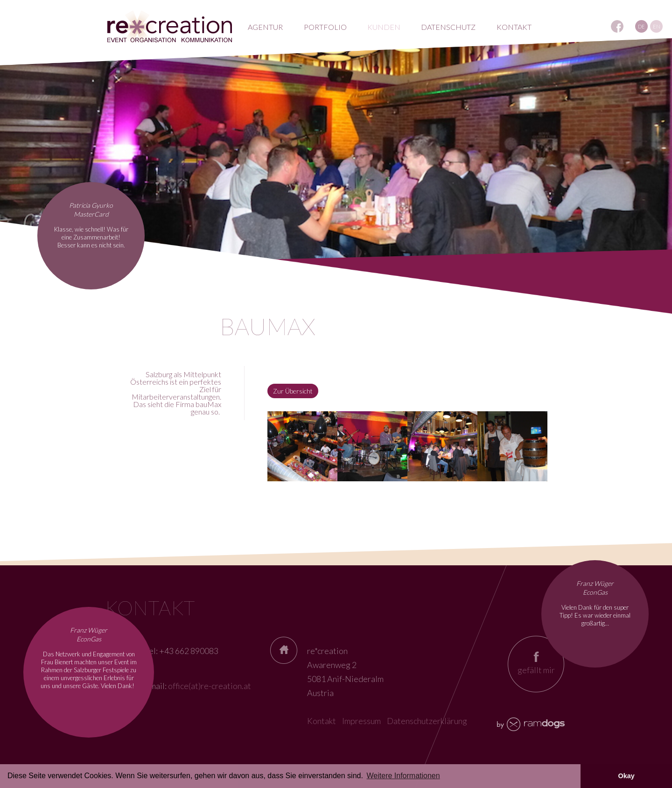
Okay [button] (626, 776)
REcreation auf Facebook (617, 26)
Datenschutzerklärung (427, 721)
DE (641, 26)
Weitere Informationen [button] (403, 776)
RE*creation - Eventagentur (170, 27)
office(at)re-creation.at (210, 686)
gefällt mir (536, 670)
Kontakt (322, 721)
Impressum (361, 721)
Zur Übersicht (293, 391)
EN (657, 26)
